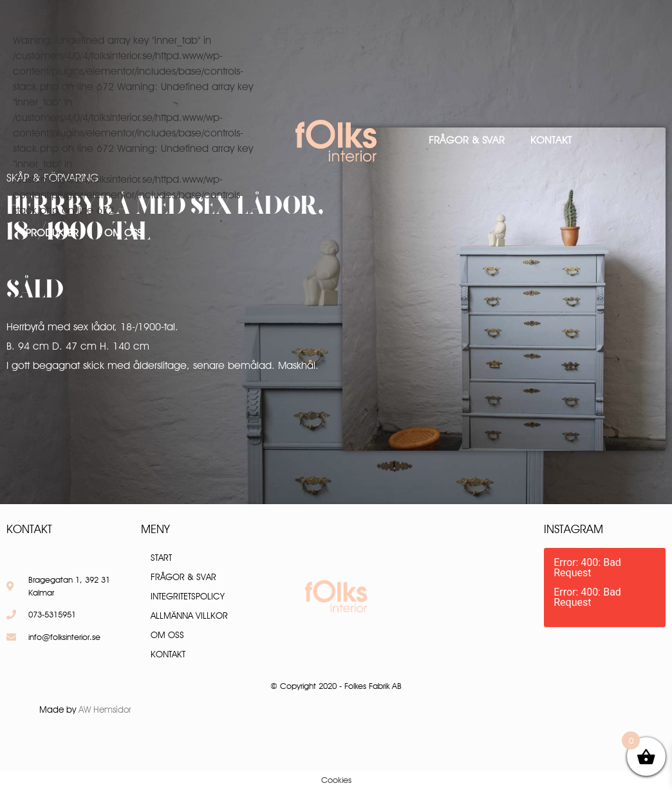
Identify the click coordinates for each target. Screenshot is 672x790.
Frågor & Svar (467, 140)
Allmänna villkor (189, 616)
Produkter (52, 233)
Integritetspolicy (188, 596)
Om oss (123, 233)
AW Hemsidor (105, 710)
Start (161, 558)
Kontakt (551, 140)
